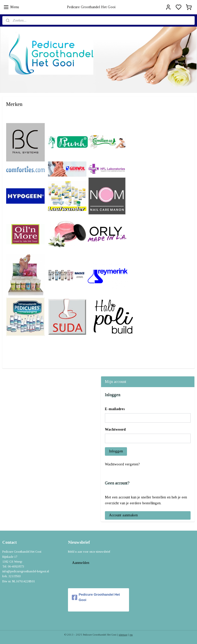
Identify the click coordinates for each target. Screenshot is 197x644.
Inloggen (116, 451)
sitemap (123, 635)
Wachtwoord (115, 429)
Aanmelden (81, 563)
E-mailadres (115, 409)
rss (131, 635)
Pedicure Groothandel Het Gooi (96, 597)
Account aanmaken (123, 515)
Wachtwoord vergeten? (122, 464)
